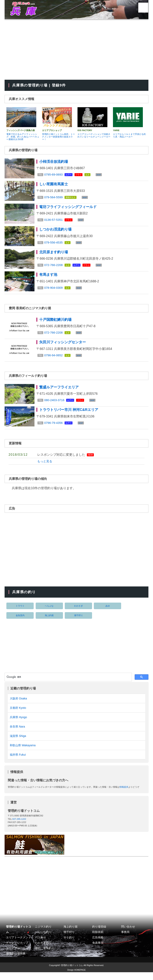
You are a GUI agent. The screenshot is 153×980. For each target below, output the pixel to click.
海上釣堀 (49, 620)
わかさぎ (78, 611)
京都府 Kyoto (18, 713)
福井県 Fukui (18, 762)
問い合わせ (128, 934)
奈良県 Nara (17, 733)
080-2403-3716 (55, 405)
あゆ (108, 611)
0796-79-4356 (54, 428)
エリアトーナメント (19, 945)
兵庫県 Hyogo (18, 723)
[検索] (68, 682)
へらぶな (49, 611)
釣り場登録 (99, 934)
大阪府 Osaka (18, 704)
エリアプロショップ (19, 956)
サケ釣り (69, 945)
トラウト (20, 611)
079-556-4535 (54, 244)
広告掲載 (98, 945)
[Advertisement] (76, 50)
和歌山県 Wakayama (23, 752)
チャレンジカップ (17, 951)
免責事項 (98, 951)
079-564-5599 (54, 198)
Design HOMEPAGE (77, 978)
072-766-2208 (54, 268)
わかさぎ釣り (43, 951)
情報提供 (124, 795)
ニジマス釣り (43, 934)
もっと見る (45, 466)
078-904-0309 (54, 291)
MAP (100, 175)
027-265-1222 (19, 827)
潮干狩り (78, 620)
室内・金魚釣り (45, 956)
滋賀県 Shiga (18, 743)
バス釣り (40, 945)
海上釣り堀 (71, 934)
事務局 (125, 940)
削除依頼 (98, 940)
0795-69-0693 (54, 175)
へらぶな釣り (43, 940)
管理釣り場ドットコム (72, 973)
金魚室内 (20, 620)
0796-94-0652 (54, 359)
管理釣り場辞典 (16, 962)
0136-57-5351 (54, 221)
